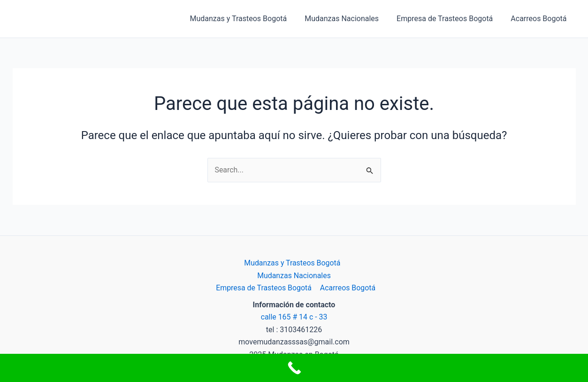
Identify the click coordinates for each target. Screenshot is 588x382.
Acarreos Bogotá (540, 19)
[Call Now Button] (294, 368)
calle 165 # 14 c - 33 (294, 317)
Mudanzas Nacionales (349, 19)
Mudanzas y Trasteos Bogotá (248, 19)
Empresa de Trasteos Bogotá (449, 19)
